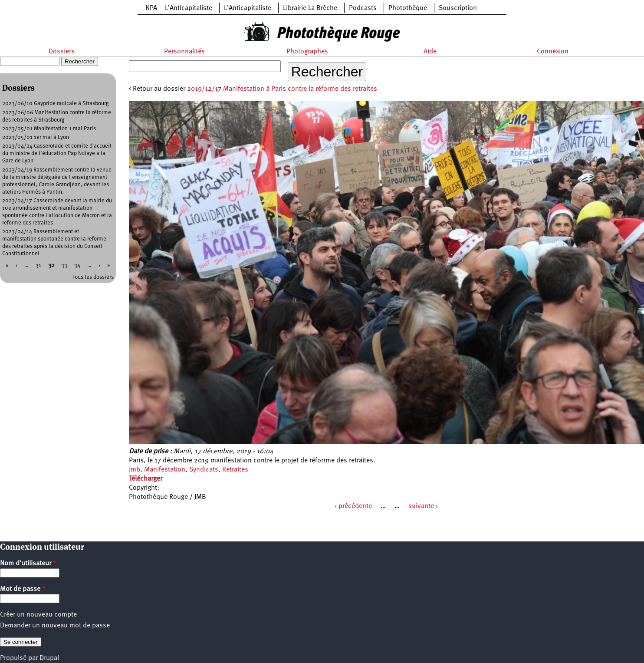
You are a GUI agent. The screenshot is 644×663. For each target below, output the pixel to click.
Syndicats (204, 470)
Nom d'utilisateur (28, 564)
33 (64, 266)
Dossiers (62, 52)
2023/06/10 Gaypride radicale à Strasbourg (56, 104)
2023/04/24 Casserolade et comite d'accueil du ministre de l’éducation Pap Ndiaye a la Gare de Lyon (57, 153)
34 (77, 266)
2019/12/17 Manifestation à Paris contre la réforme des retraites (282, 89)
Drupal (49, 658)
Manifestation (165, 470)
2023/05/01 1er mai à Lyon (36, 137)
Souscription (458, 8)
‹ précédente (353, 506)
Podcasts (363, 8)
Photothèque (408, 8)
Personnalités (184, 52)
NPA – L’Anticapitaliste (179, 8)
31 (38, 266)
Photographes (307, 52)
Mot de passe (23, 589)
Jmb (135, 470)
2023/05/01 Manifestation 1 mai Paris (49, 129)
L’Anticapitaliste (248, 8)
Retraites (235, 470)
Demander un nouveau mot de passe (55, 626)
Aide (430, 52)
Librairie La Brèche (310, 8)
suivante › (423, 506)
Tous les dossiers (93, 277)
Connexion (553, 52)
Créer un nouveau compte (38, 615)
